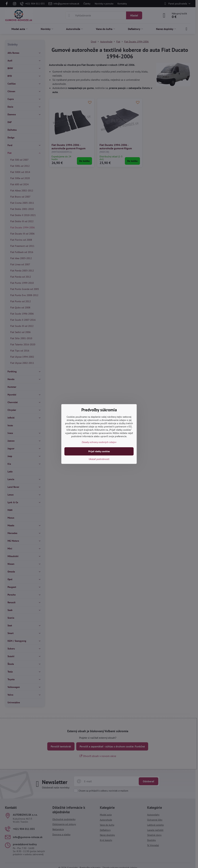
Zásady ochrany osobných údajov (99, 442)
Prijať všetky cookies (99, 451)
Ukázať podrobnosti (99, 459)
